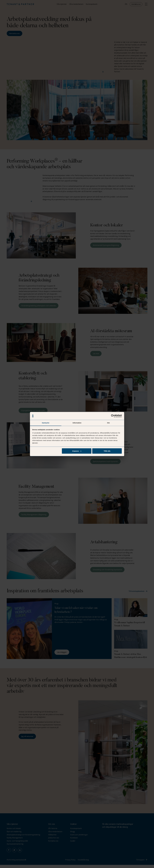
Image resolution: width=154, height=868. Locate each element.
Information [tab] (77, 423)
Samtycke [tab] (46, 423)
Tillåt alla (107, 451)
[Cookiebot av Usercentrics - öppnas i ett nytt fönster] (113, 416)
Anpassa (77, 451)
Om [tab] (108, 423)
